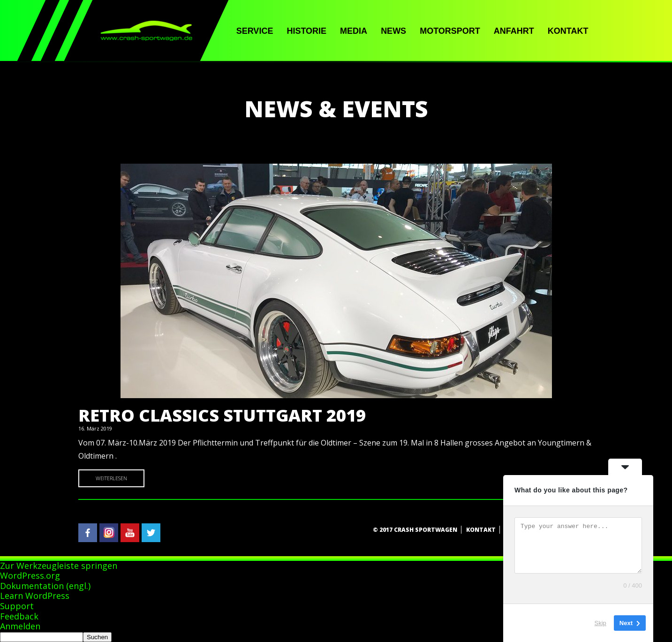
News (393, 31)
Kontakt (568, 31)
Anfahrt (514, 31)
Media (354, 31)
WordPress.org (30, 575)
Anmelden (20, 626)
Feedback (19, 616)
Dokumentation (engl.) (45, 586)
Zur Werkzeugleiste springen (59, 566)
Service (255, 31)
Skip (600, 623)
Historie (306, 31)
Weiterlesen (111, 478)
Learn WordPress (35, 596)
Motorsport (450, 31)
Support (17, 606)
